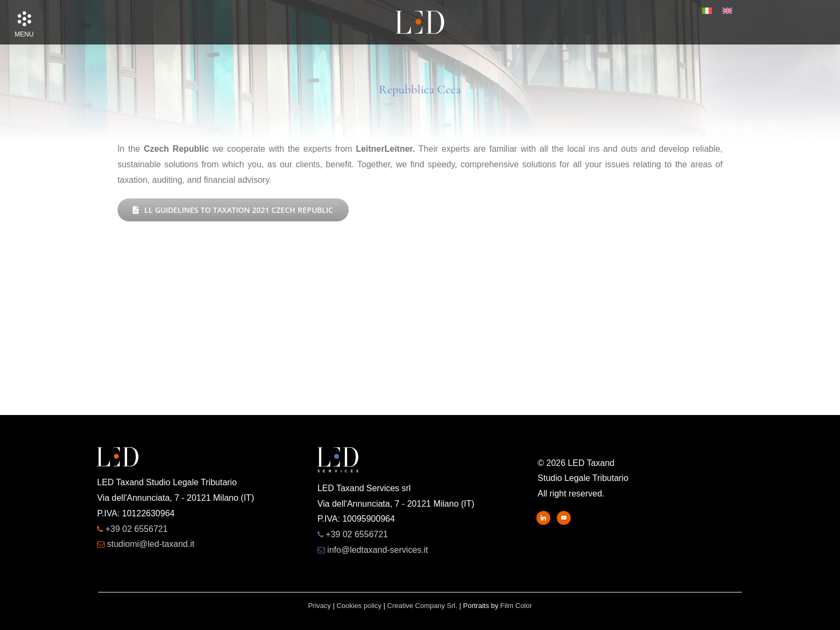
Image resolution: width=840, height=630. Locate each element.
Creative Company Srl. (422, 606)
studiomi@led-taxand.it (150, 544)
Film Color (516, 606)
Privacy (319, 606)
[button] (24, 19)
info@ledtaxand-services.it (378, 550)
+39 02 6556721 (136, 529)
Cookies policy (359, 606)
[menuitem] (707, 11)
